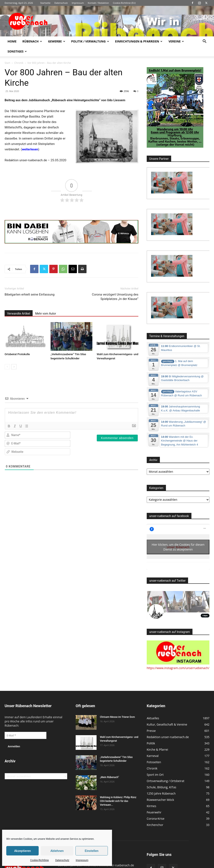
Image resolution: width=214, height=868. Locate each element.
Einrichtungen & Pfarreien (139, 41)
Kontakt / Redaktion (98, 3)
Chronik (19, 63)
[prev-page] (7, 367)
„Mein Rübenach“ (110, 777)
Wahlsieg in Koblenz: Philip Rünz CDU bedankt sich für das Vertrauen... (118, 801)
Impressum (82, 860)
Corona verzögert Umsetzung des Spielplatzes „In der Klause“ (115, 297)
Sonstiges (17, 51)
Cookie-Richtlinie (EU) (124, 3)
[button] (204, 42)
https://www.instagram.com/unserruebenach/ (178, 668)
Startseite (45, 3)
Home (12, 41)
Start (7, 63)
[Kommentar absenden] (117, 438)
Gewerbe (57, 41)
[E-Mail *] (25, 735)
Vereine (176, 41)
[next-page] (14, 367)
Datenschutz (62, 860)
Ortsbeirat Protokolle (17, 354)
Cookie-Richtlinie (39, 860)
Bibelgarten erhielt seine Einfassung (30, 294)
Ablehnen (57, 851)
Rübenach (32, 41)
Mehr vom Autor (46, 314)
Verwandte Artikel (19, 314)
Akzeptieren (23, 851)
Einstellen (92, 851)
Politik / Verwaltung (90, 41)
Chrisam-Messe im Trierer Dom (117, 717)
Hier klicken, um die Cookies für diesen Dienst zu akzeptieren (178, 547)
